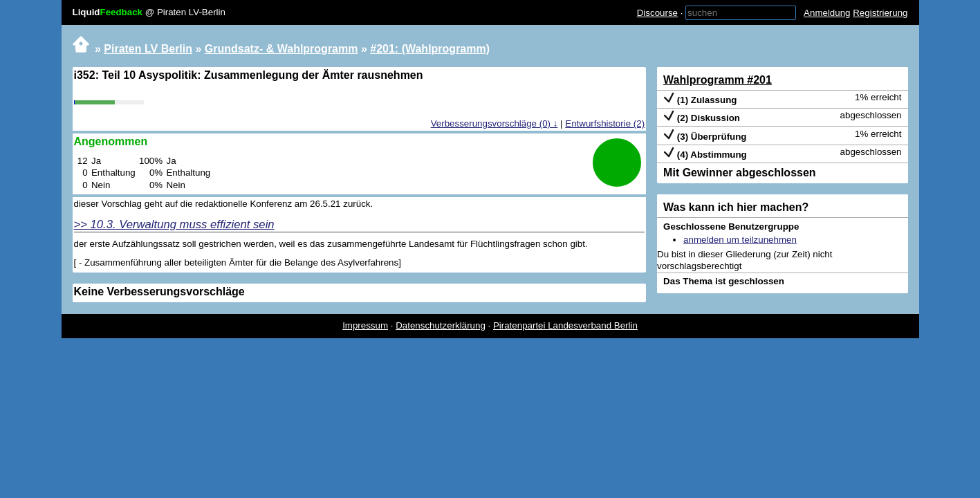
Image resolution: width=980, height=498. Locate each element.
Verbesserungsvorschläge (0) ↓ (494, 123)
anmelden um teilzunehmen (740, 240)
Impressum (365, 325)
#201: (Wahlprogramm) (430, 49)
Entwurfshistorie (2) (605, 123)
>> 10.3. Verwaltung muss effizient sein (174, 224)
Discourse (657, 13)
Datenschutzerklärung (441, 325)
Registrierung (880, 13)
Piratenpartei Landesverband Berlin (565, 325)
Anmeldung (827, 13)
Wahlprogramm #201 (718, 80)
